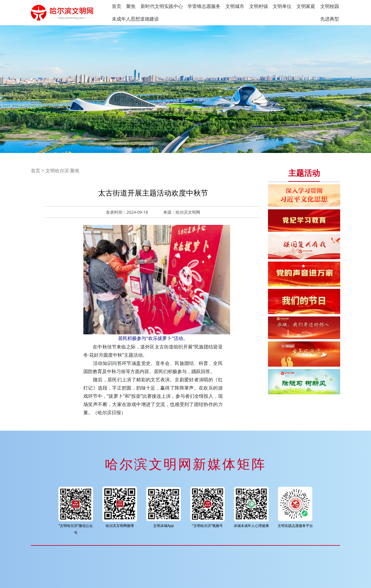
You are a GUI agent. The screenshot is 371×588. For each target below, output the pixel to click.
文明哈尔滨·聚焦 (63, 171)
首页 (117, 6)
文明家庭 (306, 6)
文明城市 (235, 6)
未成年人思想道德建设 (135, 19)
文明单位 (282, 6)
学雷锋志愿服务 (204, 6)
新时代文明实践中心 (162, 6)
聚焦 (131, 6)
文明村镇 (259, 6)
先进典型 (330, 19)
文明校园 (330, 6)
